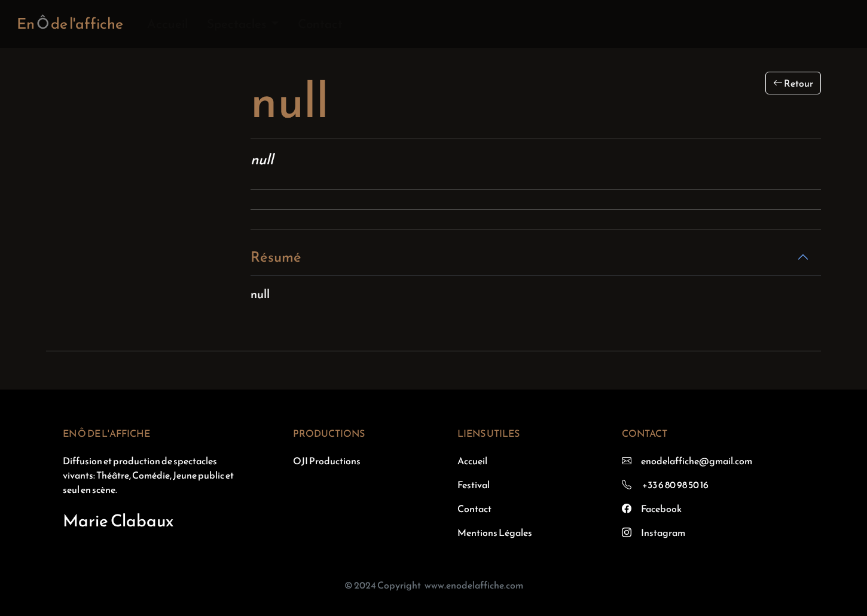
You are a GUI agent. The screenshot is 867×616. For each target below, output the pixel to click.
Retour (793, 83)
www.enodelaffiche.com (474, 585)
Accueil (167, 24)
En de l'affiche (70, 23)
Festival (474, 485)
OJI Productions (327, 461)
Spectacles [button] (238, 24)
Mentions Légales (495, 532)
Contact (320, 24)
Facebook (661, 508)
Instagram (663, 532)
